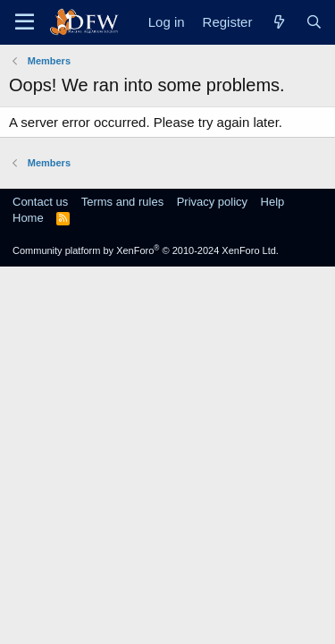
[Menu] (25, 22)
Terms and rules (122, 202)
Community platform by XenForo (146, 250)
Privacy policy (212, 202)
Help (273, 202)
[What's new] (278, 22)
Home (28, 218)
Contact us (40, 202)
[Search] (314, 22)
